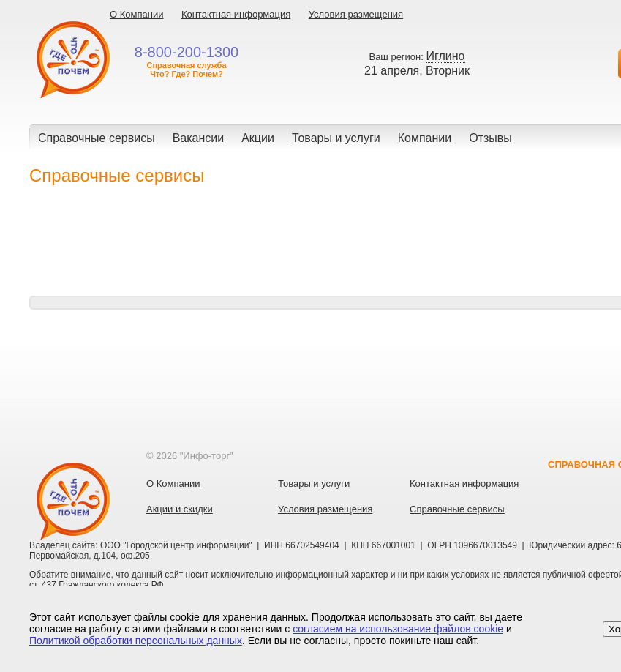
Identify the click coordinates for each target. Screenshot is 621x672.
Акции (258, 138)
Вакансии (199, 138)
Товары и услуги (336, 138)
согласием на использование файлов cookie (398, 629)
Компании (425, 138)
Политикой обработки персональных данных (136, 641)
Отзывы (490, 138)
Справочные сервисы (97, 138)
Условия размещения (356, 14)
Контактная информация (236, 14)
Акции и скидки (180, 509)
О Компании (136, 14)
